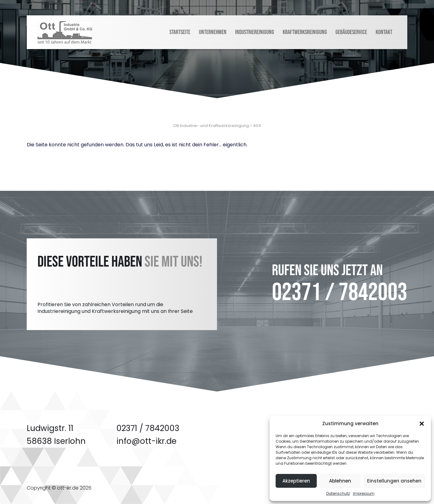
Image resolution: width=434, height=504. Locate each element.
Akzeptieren (296, 481)
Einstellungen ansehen (394, 481)
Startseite (180, 32)
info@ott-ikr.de (146, 441)
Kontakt (384, 32)
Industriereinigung (255, 32)
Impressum (364, 493)
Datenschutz (338, 493)
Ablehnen (340, 481)
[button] (422, 424)
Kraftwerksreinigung (305, 32)
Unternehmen (213, 32)
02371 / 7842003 (340, 293)
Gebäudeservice (351, 32)
